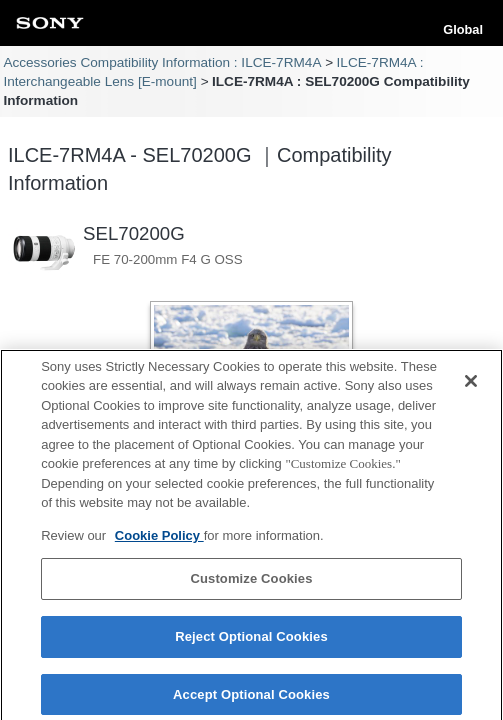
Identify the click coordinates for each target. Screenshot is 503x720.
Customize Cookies (251, 584)
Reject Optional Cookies (251, 642)
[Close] (471, 386)
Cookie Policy (159, 541)
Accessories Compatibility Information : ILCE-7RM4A (162, 62)
